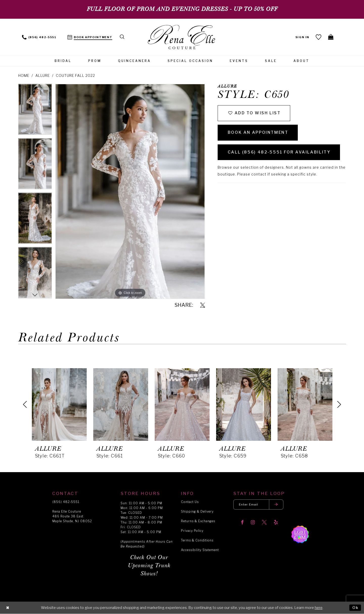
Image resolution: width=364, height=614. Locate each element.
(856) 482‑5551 (66, 502)
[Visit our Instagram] (253, 523)
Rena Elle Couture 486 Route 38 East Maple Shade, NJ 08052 (72, 516)
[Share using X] (203, 305)
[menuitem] (39, 37)
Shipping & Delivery (197, 511)
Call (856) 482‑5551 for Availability (279, 153)
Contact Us (190, 502)
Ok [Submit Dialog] (355, 607)
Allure (43, 75)
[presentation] (59, 404)
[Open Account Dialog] (302, 37)
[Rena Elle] (182, 38)
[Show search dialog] (122, 37)
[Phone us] (39, 37)
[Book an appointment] (90, 37)
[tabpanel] (35, 111)
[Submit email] (277, 505)
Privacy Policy (192, 531)
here (319, 608)
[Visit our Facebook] (242, 523)
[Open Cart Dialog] (331, 37)
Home (24, 75)
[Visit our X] (264, 523)
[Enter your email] (259, 505)
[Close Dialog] (8, 608)
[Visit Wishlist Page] (319, 37)
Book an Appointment (259, 133)
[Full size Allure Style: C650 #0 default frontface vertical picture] (130, 191)
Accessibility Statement (200, 550)
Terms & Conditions (197, 540)
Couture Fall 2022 (75, 75)
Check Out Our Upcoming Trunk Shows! (149, 566)
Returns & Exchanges (198, 521)
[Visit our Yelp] (276, 523)
